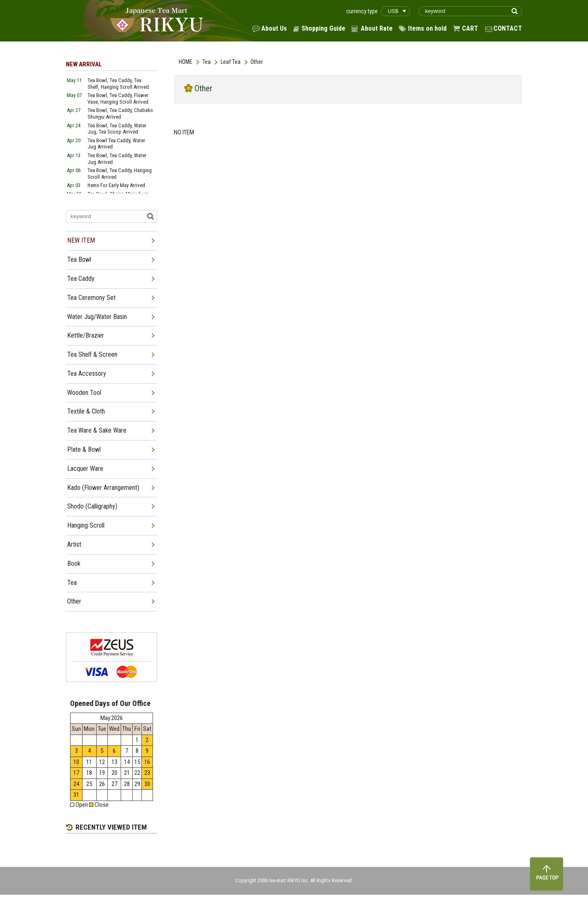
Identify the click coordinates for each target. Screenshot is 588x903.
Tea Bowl (79, 259)
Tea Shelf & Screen (92, 354)
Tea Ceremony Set (91, 298)
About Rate (377, 28)
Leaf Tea (231, 62)
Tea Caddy (81, 279)
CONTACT (508, 28)
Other (74, 601)
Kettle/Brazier (86, 335)
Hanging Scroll (86, 525)
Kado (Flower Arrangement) (103, 488)
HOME (186, 62)
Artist (74, 544)
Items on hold (427, 28)
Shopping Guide (323, 28)
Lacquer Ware (85, 469)
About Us (274, 28)
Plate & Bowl (84, 449)
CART (470, 28)
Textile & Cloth (86, 411)
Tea (207, 62)
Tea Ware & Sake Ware (97, 430)
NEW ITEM (81, 240)
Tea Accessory (87, 374)
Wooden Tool (84, 393)
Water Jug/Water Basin (97, 317)
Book (74, 563)
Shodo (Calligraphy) (92, 506)
